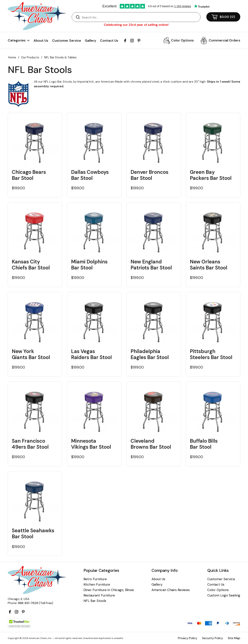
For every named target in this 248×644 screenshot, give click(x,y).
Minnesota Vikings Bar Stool (91, 444)
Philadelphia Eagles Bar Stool (150, 354)
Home (12, 57)
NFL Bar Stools (95, 601)
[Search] (140, 17)
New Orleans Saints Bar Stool (209, 265)
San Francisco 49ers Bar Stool (30, 444)
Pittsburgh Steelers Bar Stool (211, 354)
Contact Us (109, 41)
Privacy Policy (188, 638)
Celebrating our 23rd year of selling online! (136, 25)
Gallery (90, 41)
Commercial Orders (224, 40)
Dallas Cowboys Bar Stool (90, 175)
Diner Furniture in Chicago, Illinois (109, 590)
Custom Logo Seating (224, 595)
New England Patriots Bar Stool (151, 265)
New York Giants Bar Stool (31, 354)
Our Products (30, 57)
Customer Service (67, 41)
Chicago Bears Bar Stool (29, 175)
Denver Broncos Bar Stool (149, 175)
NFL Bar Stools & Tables (60, 57)
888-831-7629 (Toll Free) (36, 603)
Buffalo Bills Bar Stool (204, 444)
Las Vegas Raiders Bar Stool (91, 354)
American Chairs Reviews (171, 590)
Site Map (234, 638)
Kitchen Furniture (97, 585)
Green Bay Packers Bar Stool (211, 175)
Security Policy (213, 638)
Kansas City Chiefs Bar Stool (31, 265)
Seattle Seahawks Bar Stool (33, 534)
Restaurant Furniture (99, 595)
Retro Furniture (95, 579)
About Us (41, 41)
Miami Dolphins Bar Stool (89, 265)
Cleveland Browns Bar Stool (151, 444)
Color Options (182, 40)
